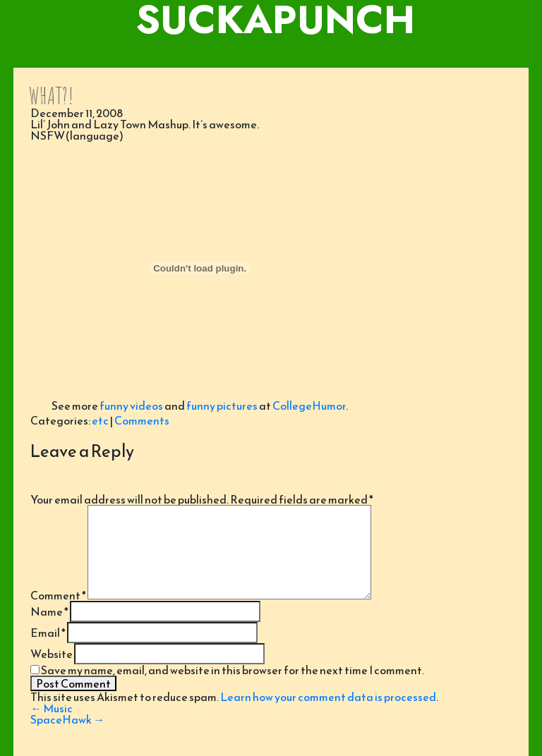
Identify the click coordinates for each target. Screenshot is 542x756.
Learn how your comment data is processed (328, 697)
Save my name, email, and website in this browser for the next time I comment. (233, 670)
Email (48, 633)
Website (52, 654)
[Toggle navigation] (271, 54)
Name (49, 611)
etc (100, 420)
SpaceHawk (67, 719)
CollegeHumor (309, 406)
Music (52, 708)
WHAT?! (51, 96)
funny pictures (222, 406)
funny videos (131, 406)
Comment (58, 595)
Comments (142, 420)
